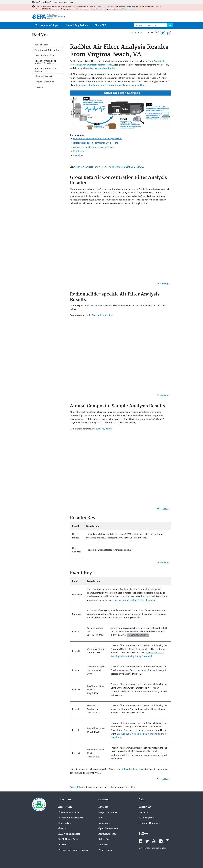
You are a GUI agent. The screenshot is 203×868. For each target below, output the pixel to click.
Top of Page (164, 283)
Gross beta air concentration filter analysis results (98, 139)
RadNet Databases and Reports (46, 70)
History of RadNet (43, 76)
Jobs (101, 818)
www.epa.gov (102, 6)
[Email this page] (169, 33)
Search (170, 25)
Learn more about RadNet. (103, 68)
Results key (79, 151)
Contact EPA (145, 807)
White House (105, 850)
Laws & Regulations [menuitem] (77, 25)
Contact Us (136, 32)
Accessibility (65, 807)
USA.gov (103, 845)
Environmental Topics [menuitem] (48, 25)
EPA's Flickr (161, 841)
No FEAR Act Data (68, 839)
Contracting (65, 823)
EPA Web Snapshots (69, 834)
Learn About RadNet (44, 55)
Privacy (62, 845)
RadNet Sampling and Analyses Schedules (45, 62)
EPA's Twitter (147, 841)
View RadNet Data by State (48, 50)
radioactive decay (130, 769)
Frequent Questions (44, 82)
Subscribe (104, 839)
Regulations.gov (107, 834)
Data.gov (103, 807)
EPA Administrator (69, 812)
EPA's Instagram (167, 841)
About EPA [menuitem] (100, 25)
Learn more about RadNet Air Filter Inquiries (133, 600)
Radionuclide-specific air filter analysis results (96, 143)
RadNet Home (41, 45)
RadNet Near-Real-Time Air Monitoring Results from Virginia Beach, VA (109, 167)
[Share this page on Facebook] (157, 33)
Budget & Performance (71, 818)
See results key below (102, 315)
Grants (62, 829)
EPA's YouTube (154, 841)
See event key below (102, 429)
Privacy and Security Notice (73, 850)
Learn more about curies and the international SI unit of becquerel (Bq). (111, 85)
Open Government (109, 829)
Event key (78, 155)
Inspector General (108, 812)
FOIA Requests (147, 818)
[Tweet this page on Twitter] (163, 33)
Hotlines (143, 812)
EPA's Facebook (140, 841)
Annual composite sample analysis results (94, 147)
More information (129, 9)
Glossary (39, 87)
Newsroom (104, 823)
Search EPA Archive (138, 635)
